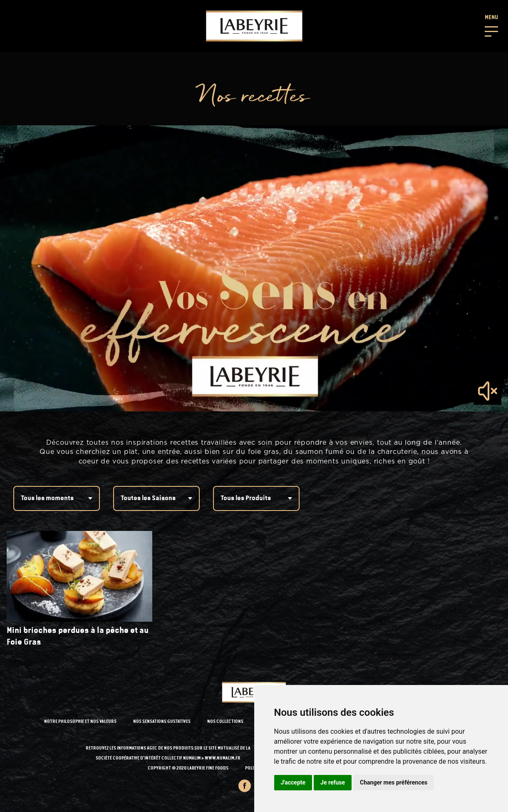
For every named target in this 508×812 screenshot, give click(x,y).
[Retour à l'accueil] (254, 26)
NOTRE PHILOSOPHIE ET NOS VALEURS (80, 722)
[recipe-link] (79, 590)
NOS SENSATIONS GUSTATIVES (162, 722)
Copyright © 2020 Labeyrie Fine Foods (188, 768)
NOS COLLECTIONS (225, 722)
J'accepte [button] (293, 782)
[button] (491, 25)
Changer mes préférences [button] (394, 782)
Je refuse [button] (333, 782)
